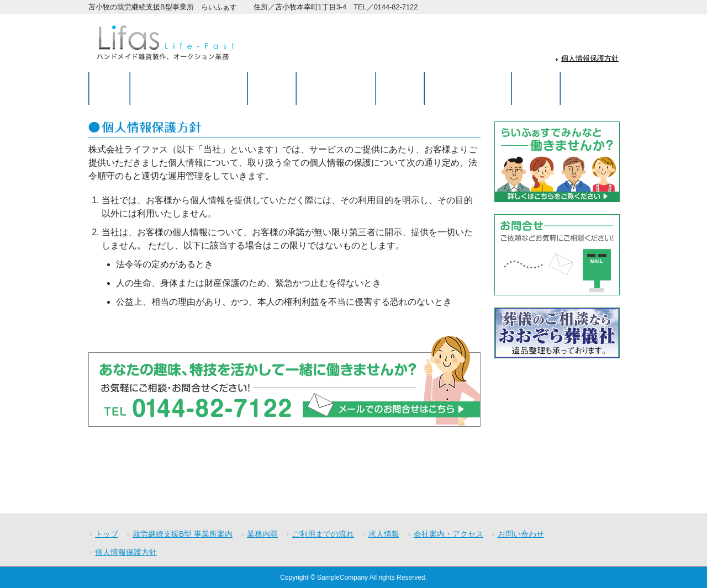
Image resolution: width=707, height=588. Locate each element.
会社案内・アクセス (449, 534)
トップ (107, 534)
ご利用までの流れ (323, 534)
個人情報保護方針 (590, 59)
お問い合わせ (521, 534)
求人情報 (384, 534)
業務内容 (262, 534)
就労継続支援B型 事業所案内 (183, 534)
